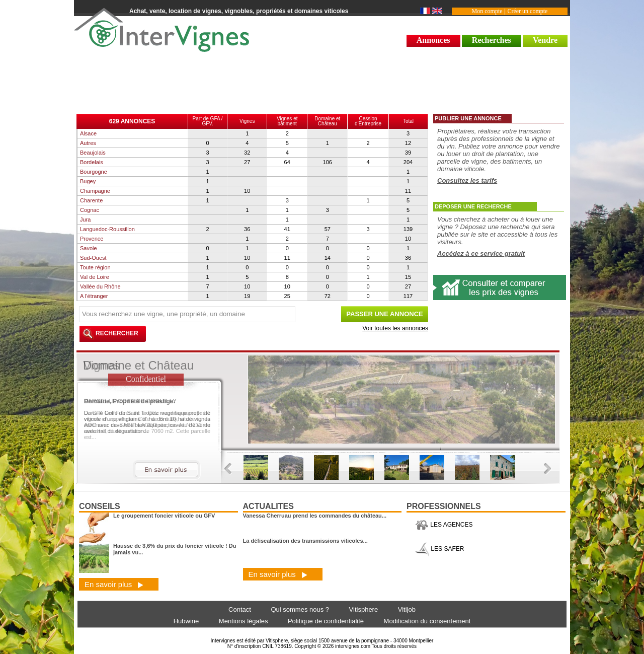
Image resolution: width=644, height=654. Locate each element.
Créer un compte (527, 11)
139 (408, 229)
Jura (85, 220)
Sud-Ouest (93, 258)
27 (247, 162)
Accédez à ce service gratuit (481, 253)
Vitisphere (364, 609)
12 (408, 143)
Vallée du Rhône (100, 286)
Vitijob (407, 609)
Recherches (492, 40)
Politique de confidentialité (326, 621)
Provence (92, 239)
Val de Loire (95, 277)
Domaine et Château (327, 121)
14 (328, 258)
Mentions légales (244, 621)
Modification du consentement (427, 621)
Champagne (95, 191)
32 (247, 153)
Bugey (88, 181)
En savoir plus (114, 584)
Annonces (433, 40)
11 (408, 191)
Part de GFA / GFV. (208, 121)
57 (328, 229)
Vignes (247, 121)
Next (548, 469)
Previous (228, 469)
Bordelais (92, 162)
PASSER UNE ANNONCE (384, 314)
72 (328, 296)
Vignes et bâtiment (287, 121)
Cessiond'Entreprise (368, 121)
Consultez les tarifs (467, 180)
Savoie (89, 248)
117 (408, 296)
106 (328, 162)
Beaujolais (93, 153)
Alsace (88, 133)
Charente (91, 200)
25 (287, 296)
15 (408, 277)
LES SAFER (439, 549)
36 (247, 229)
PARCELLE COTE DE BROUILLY (130, 401)
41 (287, 229)
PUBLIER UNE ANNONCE (468, 118)
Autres (88, 143)
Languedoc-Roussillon (107, 229)
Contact (240, 609)
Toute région (95, 267)
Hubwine (186, 621)
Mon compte (487, 11)
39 (408, 153)
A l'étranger (94, 296)
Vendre (545, 40)
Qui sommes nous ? (300, 609)
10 (247, 191)
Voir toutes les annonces (395, 328)
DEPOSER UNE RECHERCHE (473, 206)
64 (287, 162)
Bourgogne (94, 172)
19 (247, 296)
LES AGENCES (444, 525)
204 (408, 162)
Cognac (90, 210)
